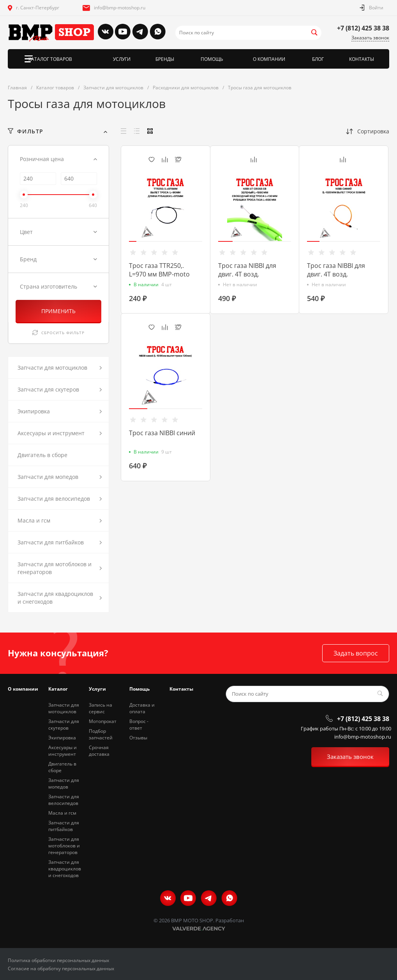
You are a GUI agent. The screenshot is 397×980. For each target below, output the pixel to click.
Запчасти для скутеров (64, 725)
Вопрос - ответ (139, 725)
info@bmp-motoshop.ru (120, 8)
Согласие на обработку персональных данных (61, 968)
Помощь (139, 689)
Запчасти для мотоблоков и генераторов (64, 846)
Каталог (58, 689)
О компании (23, 689)
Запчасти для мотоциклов (64, 708)
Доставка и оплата (142, 708)
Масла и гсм (62, 813)
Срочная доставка (99, 751)
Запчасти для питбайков (64, 826)
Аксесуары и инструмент (63, 751)
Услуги (97, 689)
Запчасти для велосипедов (64, 800)
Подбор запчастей (101, 734)
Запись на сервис (101, 708)
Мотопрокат (103, 721)
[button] (133, 241)
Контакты (181, 689)
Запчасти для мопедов (64, 783)
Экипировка (62, 738)
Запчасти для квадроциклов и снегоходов (65, 869)
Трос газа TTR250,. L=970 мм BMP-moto (159, 270)
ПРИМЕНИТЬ (58, 311)
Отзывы (138, 738)
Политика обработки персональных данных (58, 960)
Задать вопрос (356, 653)
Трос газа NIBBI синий (162, 433)
